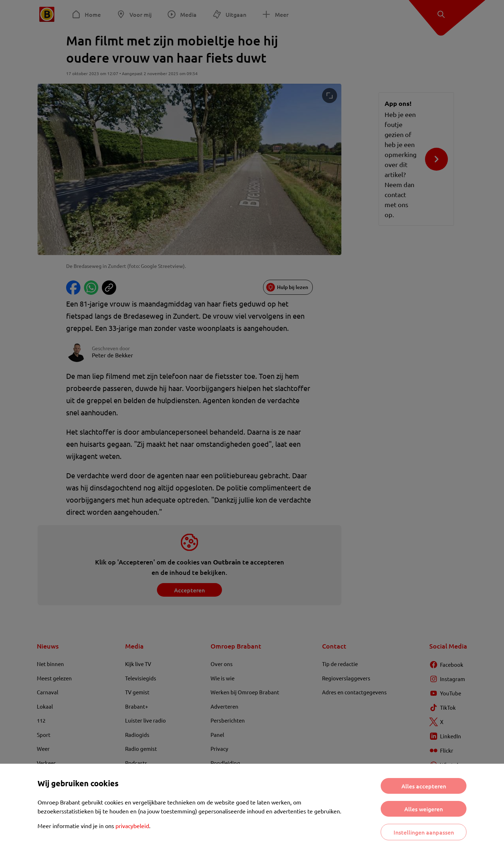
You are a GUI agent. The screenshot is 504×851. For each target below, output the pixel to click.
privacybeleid (132, 826)
